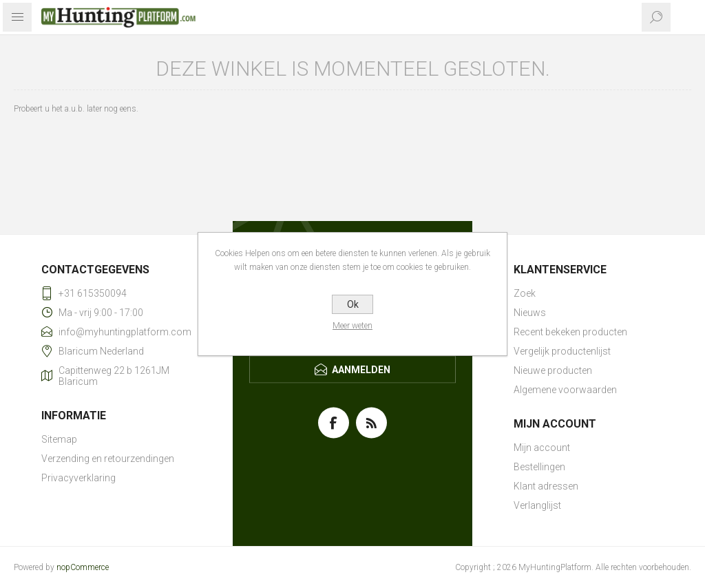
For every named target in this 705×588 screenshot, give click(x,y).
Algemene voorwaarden (565, 390)
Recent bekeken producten (570, 332)
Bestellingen (539, 467)
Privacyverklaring (78, 478)
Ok (353, 304)
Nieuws (530, 313)
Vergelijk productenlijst (562, 351)
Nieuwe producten (553, 370)
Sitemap (59, 439)
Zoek (525, 293)
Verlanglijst (537, 505)
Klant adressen (546, 486)
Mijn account (542, 448)
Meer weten (352, 326)
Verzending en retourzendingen (108, 459)
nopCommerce (83, 567)
